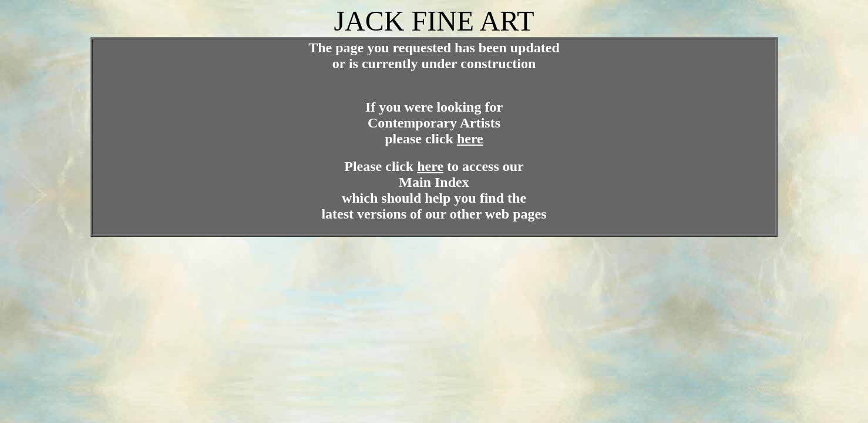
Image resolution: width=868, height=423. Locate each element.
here (470, 139)
